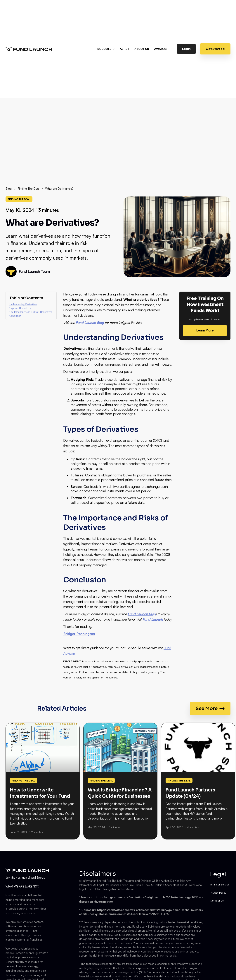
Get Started (215, 49)
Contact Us (217, 901)
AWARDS (160, 49)
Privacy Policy (218, 893)
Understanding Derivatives (23, 304)
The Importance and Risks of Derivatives (31, 312)
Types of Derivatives (20, 308)
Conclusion (15, 316)
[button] (106, 49)
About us (142, 49)
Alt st (125, 49)
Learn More (205, 330)
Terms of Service (220, 884)
